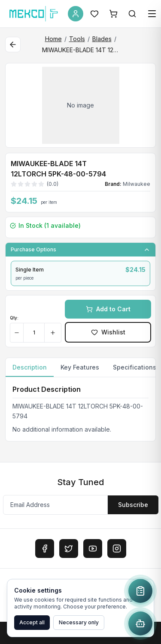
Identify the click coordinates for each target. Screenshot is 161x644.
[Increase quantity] (53, 333)
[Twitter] (69, 549)
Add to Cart (108, 309)
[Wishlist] (94, 14)
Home (53, 39)
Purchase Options (80, 250)
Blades (102, 39)
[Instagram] (117, 549)
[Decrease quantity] (17, 333)
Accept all (32, 622)
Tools (77, 39)
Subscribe (133, 505)
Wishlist (108, 332)
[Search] (132, 14)
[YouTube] (93, 549)
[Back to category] (13, 45)
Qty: (14, 318)
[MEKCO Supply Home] (34, 14)
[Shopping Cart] (113, 14)
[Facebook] (45, 549)
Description (30, 370)
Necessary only (79, 622)
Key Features (80, 367)
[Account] (76, 14)
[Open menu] (152, 14)
